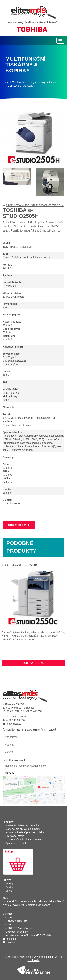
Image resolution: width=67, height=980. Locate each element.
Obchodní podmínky (17, 932)
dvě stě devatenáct (14, 760)
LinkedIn (9, 942)
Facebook (10, 939)
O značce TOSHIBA (16, 921)
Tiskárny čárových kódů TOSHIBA (24, 840)
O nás (9, 917)
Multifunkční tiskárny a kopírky (29, 82)
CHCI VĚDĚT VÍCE (19, 525)
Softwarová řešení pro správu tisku (25, 832)
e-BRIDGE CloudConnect (20, 928)
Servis (9, 891)
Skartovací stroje (15, 836)
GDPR (9, 925)
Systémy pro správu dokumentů (23, 829)
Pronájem (11, 884)
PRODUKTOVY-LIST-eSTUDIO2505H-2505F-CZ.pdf (35, 205)
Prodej (9, 887)
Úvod (6, 82)
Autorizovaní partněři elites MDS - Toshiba (29, 935)
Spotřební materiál (16, 843)
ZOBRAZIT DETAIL (33, 663)
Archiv (52, 82)
